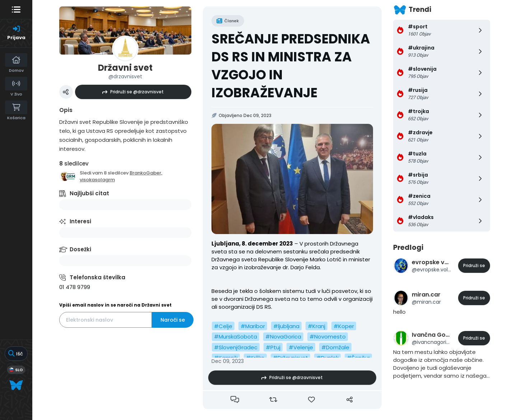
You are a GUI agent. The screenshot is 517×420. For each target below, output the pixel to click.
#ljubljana (286, 326)
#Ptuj (273, 347)
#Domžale (335, 347)
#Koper (344, 326)
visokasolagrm (97, 180)
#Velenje (301, 347)
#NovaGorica (283, 337)
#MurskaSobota (236, 337)
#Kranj (316, 326)
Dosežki (80, 249)
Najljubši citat (89, 193)
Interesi (80, 221)
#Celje (223, 326)
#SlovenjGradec (236, 347)
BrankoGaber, (146, 173)
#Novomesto (328, 337)
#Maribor (253, 326)
